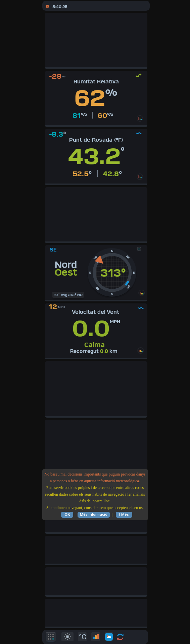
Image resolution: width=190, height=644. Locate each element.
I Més (124, 515)
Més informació (94, 515)
